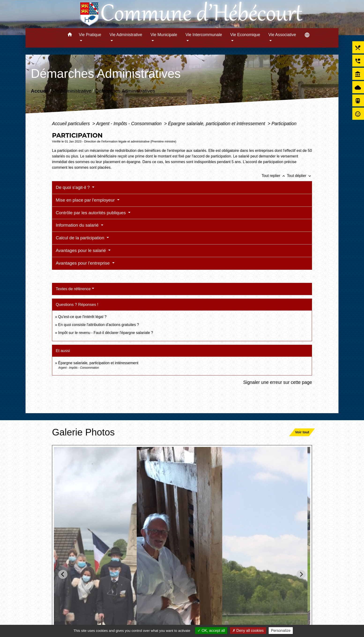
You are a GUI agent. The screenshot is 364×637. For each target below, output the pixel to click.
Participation (284, 124)
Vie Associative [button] (282, 35)
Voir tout (302, 432)
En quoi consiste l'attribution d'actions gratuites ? (98, 325)
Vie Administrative (72, 91)
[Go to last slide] (63, 574)
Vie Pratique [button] (90, 35)
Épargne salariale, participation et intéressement (217, 124)
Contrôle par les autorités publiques (91, 213)
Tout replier (274, 176)
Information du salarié (78, 225)
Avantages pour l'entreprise (83, 263)
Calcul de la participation (81, 238)
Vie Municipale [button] (164, 35)
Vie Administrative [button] (126, 35)
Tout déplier (299, 176)
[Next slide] (301, 574)
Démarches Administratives (125, 91)
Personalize (281, 631)
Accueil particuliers (72, 124)
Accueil (39, 91)
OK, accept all (211, 631)
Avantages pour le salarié (81, 250)
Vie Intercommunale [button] (204, 35)
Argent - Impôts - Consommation (129, 124)
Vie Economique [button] (245, 35)
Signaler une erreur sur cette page (278, 382)
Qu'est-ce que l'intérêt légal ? (82, 317)
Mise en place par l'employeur (86, 200)
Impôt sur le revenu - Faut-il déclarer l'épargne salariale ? (106, 333)
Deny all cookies (248, 631)
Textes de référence (73, 289)
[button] (70, 35)
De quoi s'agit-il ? (73, 187)
